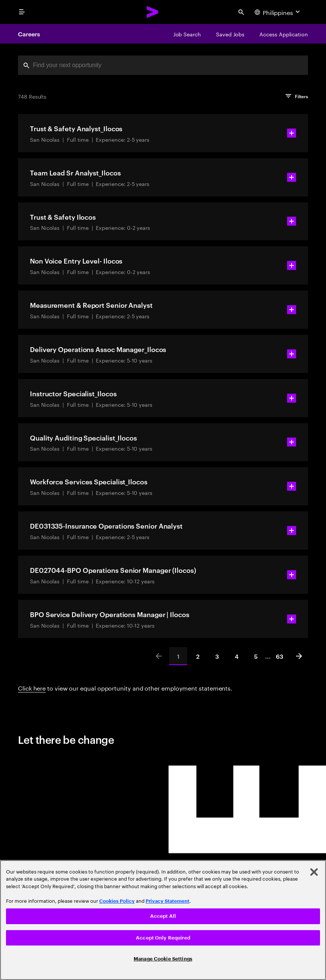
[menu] (22, 12)
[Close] (314, 872)
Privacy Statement (167, 901)
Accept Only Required (163, 938)
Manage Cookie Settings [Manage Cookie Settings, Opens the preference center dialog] (163, 959)
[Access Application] (284, 34)
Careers (29, 34)
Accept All (163, 916)
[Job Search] (187, 34)
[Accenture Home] (153, 12)
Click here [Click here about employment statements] (32, 687)
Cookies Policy (117, 901)
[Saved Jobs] (230, 34)
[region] (163, 920)
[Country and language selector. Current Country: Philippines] (278, 12)
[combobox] (163, 65)
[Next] (299, 656)
